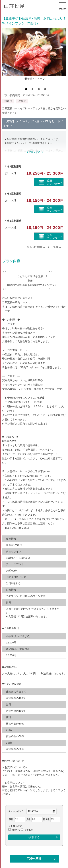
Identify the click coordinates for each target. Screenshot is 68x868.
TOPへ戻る (34, 859)
